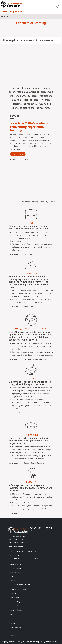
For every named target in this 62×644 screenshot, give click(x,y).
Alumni (12, 576)
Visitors (12, 581)
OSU (28, 254)
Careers (12, 635)
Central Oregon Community (23, 558)
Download (20, 159)
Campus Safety (15, 602)
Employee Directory (16, 610)
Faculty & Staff (14, 572)
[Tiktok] (36, 528)
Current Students (16, 568)
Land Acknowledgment (17, 547)
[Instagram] (32, 528)
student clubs (24, 413)
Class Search (14, 606)
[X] (40, 528)
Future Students (15, 564)
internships (28, 307)
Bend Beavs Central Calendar (20, 585)
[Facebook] (44, 528)
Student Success (15, 627)
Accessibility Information (18, 590)
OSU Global (35, 359)
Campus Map (14, 598)
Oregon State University (23, 551)
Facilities (12, 615)
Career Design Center (12, 11)
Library (12, 619)
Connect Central (34, 463)
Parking (12, 623)
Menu (6, 17)
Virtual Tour (14, 631)
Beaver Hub (14, 594)
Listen (18, 154)
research (27, 513)
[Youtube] (48, 528)
